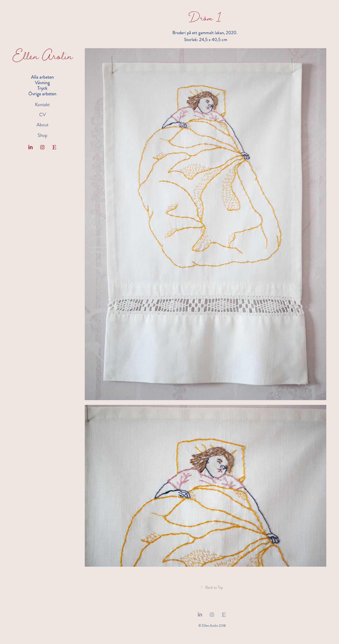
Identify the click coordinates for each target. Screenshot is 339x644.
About (43, 125)
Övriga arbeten (42, 94)
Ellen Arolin (43, 55)
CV (43, 115)
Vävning (42, 83)
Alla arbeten (42, 77)
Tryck (42, 88)
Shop (43, 135)
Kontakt (42, 105)
